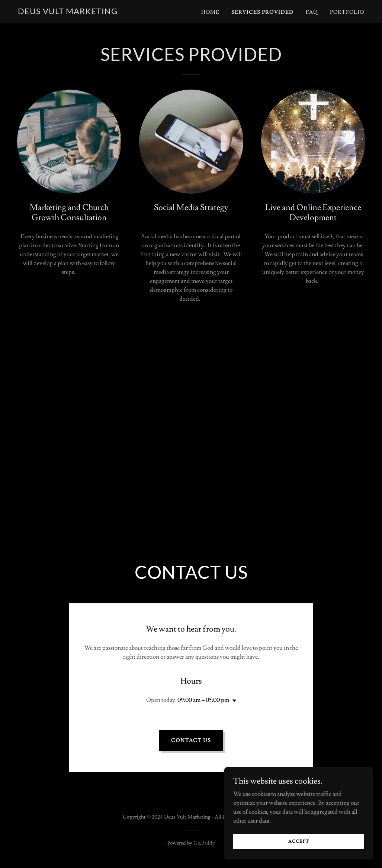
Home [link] (210, 12)
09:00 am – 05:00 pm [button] (203, 700)
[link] (68, 12)
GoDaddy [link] (204, 843)
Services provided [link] (263, 12)
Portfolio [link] (347, 12)
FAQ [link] (312, 12)
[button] (233, 701)
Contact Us (191, 740)
